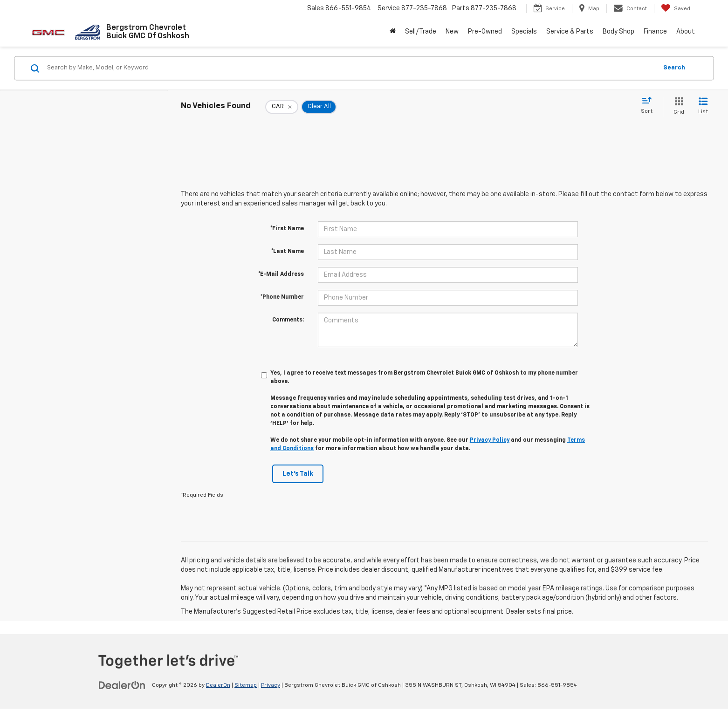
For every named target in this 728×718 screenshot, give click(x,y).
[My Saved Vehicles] (676, 8)
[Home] (393, 32)
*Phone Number (282, 297)
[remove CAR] (282, 107)
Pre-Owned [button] (485, 32)
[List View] (703, 106)
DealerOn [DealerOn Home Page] (218, 685)
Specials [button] (524, 32)
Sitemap (246, 685)
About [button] (686, 32)
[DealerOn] (122, 685)
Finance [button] (655, 32)
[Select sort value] (649, 106)
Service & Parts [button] (570, 32)
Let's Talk (298, 474)
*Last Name (288, 252)
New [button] (452, 32)
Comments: (288, 320)
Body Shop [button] (618, 32)
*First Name (287, 229)
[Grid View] (677, 106)
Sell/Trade (421, 32)
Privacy (271, 685)
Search (674, 68)
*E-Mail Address (281, 274)
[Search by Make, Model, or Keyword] (351, 68)
